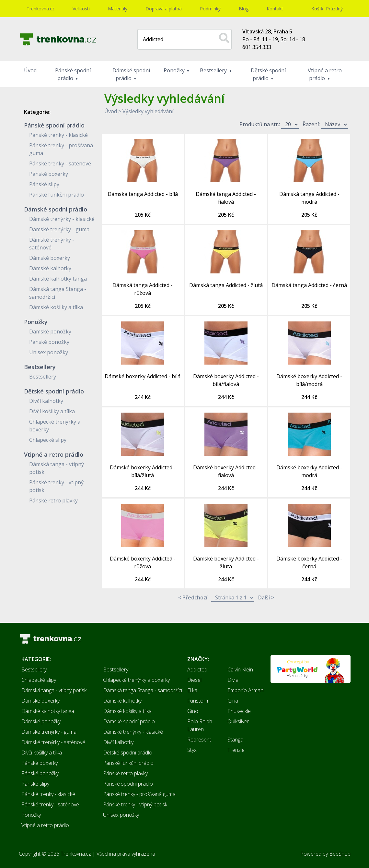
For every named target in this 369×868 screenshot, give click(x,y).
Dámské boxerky (50, 258)
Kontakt (275, 9)
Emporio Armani (246, 690)
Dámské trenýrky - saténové (53, 742)
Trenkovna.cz (40, 9)
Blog (244, 9)
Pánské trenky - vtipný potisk (135, 804)
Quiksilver (238, 721)
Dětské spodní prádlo (268, 74)
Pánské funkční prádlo (57, 195)
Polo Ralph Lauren (200, 725)
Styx (192, 750)
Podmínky (210, 9)
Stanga (235, 740)
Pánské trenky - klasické (58, 135)
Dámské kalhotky (50, 268)
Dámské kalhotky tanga (58, 279)
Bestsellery (213, 70)
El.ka (192, 690)
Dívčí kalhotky (46, 401)
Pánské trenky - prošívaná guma (139, 794)
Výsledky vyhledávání (148, 111)
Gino (193, 711)
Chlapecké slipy (48, 440)
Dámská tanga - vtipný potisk (54, 690)
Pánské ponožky (49, 342)
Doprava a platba (164, 9)
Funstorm (198, 701)
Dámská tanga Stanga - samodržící (143, 690)
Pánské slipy (44, 184)
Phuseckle (239, 711)
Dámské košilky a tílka (56, 307)
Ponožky (174, 70)
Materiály (118, 9)
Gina (233, 701)
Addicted (197, 669)
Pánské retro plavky (53, 500)
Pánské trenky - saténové (60, 163)
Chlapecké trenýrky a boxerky (136, 680)
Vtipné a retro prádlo (325, 74)
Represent (199, 740)
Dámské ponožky (50, 332)
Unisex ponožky (49, 352)
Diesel (194, 680)
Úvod (30, 70)
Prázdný (327, 9)
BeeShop (340, 854)
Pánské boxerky (49, 174)
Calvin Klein (240, 669)
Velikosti (81, 9)
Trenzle (236, 750)
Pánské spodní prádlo (73, 74)
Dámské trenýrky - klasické (62, 219)
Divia (233, 680)
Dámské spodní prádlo (131, 74)
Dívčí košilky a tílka (52, 411)
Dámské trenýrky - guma (59, 229)
